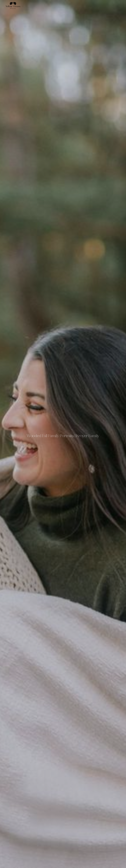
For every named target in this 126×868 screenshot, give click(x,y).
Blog (116, 6)
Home (106, 6)
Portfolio (111, 6)
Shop (121, 6)
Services (114, 6)
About (109, 6)
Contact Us (119, 6)
